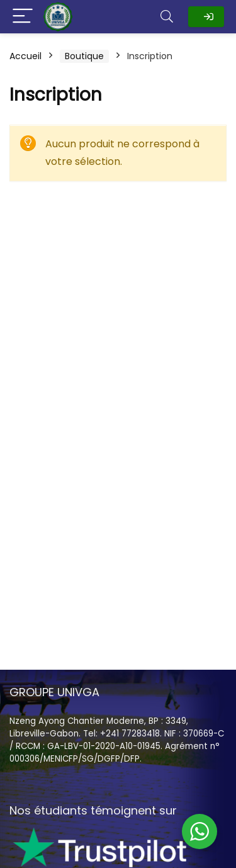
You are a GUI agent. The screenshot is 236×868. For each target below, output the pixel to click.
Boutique (84, 56)
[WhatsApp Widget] (199, 831)
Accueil (25, 56)
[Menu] (23, 17)
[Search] (167, 17)
